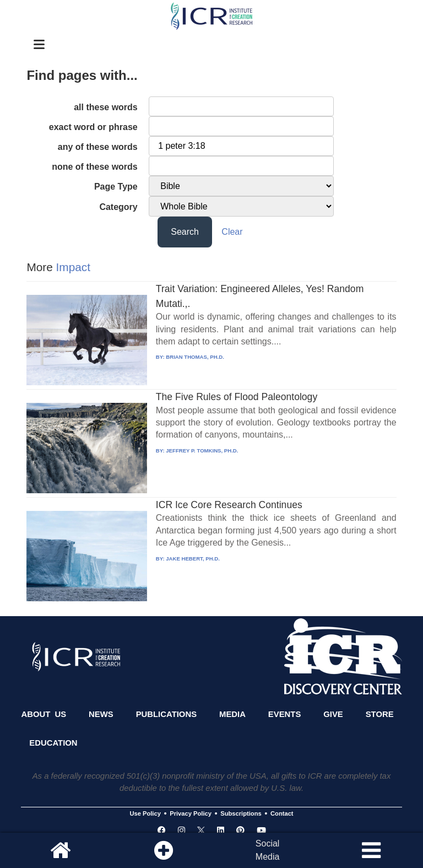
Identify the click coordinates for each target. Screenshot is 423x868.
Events (285, 714)
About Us (44, 714)
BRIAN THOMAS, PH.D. (195, 357)
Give (333, 714)
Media (232, 714)
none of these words (95, 167)
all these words (106, 107)
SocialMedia (268, 850)
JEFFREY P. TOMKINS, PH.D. (202, 451)
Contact (282, 814)
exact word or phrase (93, 127)
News (101, 714)
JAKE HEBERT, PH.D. (193, 559)
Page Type (116, 187)
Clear (232, 232)
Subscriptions (241, 814)
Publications (166, 714)
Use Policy (145, 814)
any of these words (98, 147)
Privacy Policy (191, 814)
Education (53, 743)
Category (118, 207)
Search (185, 232)
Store (380, 714)
